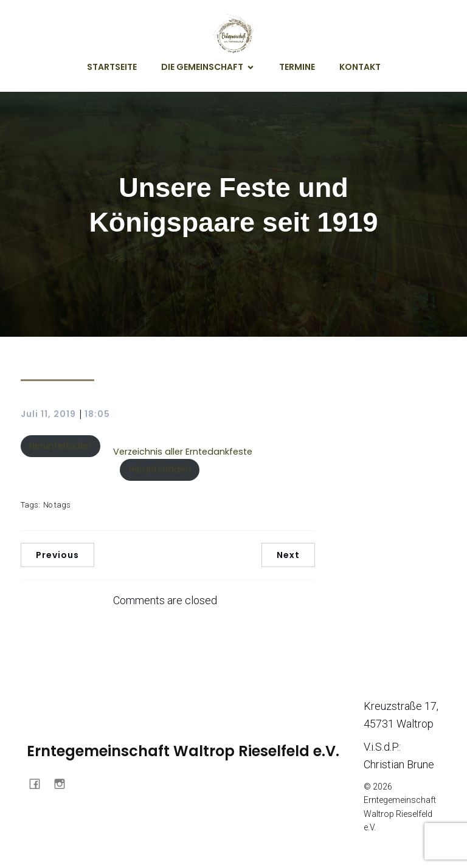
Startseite (112, 67)
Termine (297, 67)
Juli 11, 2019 (48, 414)
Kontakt (360, 67)
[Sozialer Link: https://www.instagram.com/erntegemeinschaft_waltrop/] (64, 783)
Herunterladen (60, 446)
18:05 (97, 414)
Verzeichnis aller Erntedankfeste (183, 452)
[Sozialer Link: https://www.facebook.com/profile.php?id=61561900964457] (39, 783)
